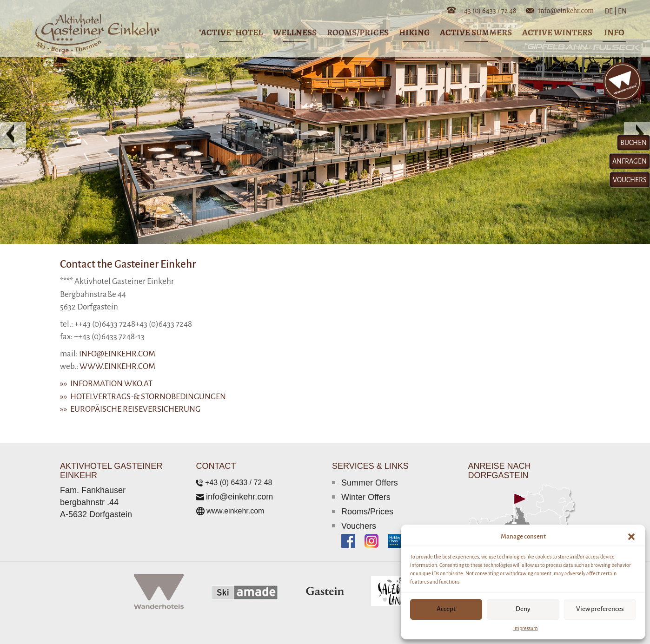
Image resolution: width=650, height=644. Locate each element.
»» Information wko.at (106, 384)
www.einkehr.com (117, 366)
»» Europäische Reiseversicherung (130, 409)
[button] (631, 537)
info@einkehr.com (566, 10)
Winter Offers (366, 497)
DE (610, 11)
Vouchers (359, 526)
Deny (523, 609)
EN (622, 11)
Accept (446, 609)
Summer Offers (370, 483)
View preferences (600, 609)
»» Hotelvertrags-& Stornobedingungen (143, 397)
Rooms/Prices (367, 512)
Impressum (526, 628)
